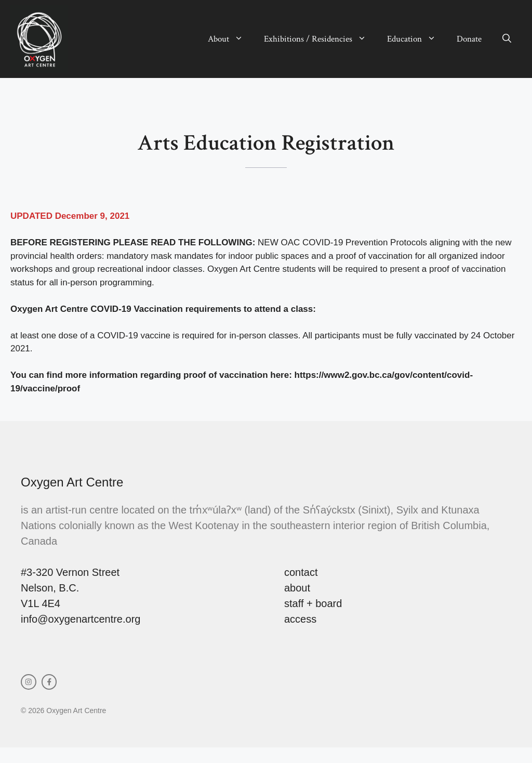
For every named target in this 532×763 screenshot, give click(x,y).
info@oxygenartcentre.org (81, 619)
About (231, 39)
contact (301, 572)
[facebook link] (49, 682)
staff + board (313, 603)
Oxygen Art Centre (72, 482)
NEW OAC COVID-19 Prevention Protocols (342, 242)
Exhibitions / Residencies (320, 39)
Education (417, 39)
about (297, 588)
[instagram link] (29, 682)
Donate (469, 39)
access (300, 619)
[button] (507, 39)
